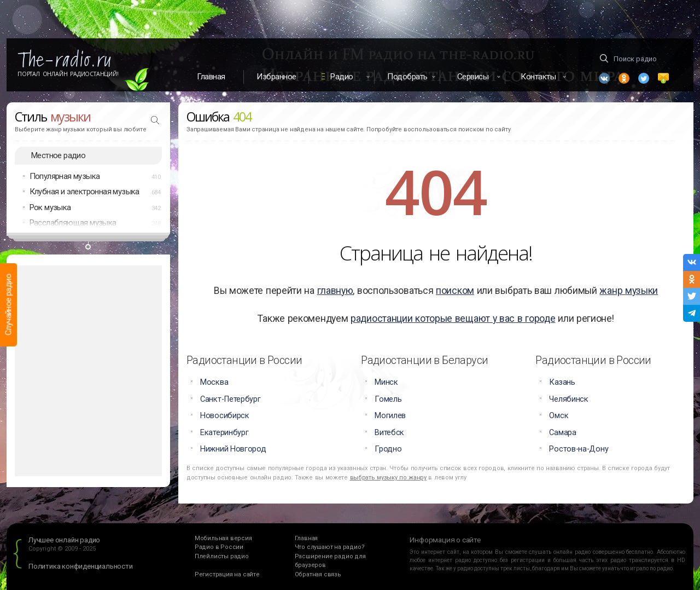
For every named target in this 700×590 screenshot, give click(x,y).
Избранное (276, 77)
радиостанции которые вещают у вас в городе (453, 319)
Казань (562, 382)
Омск (559, 416)
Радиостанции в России (244, 360)
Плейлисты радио (222, 556)
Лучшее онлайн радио (64, 540)
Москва (214, 382)
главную (335, 291)
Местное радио (58, 155)
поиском (455, 291)
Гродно (388, 449)
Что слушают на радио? (330, 547)
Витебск (389, 433)
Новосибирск (225, 416)
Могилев (390, 416)
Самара (562, 433)
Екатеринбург (224, 433)
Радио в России (219, 547)
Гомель (388, 399)
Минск (386, 382)
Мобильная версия (223, 538)
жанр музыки (629, 291)
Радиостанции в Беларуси (424, 360)
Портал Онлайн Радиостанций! (68, 74)
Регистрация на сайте (227, 574)
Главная (211, 77)
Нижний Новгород (233, 449)
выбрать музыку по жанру (388, 478)
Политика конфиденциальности (81, 566)
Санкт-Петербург (231, 399)
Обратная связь (318, 574)
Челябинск (568, 399)
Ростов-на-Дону (579, 449)
